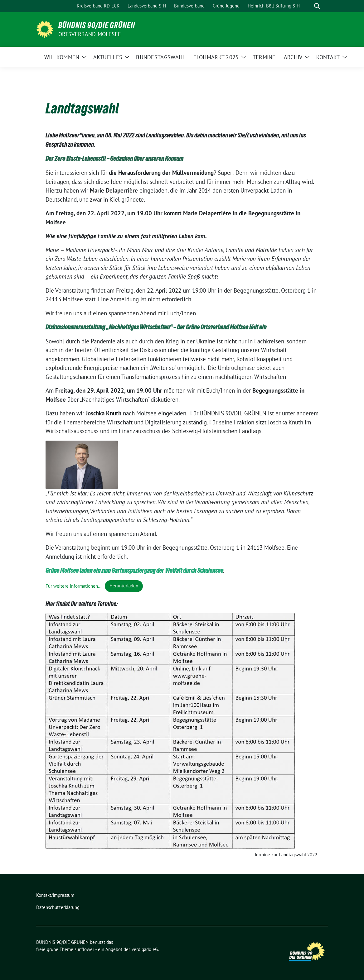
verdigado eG (145, 949)
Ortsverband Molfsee (90, 34)
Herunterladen (124, 586)
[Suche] (308, 6)
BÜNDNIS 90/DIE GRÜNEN (97, 25)
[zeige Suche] (317, 6)
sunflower (84, 949)
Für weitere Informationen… (73, 586)
